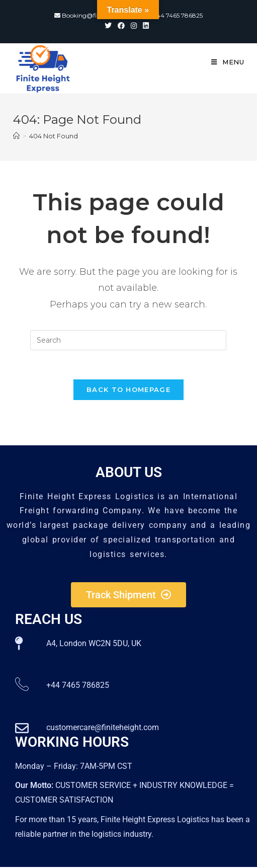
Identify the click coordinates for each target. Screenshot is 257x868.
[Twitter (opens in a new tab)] (110, 26)
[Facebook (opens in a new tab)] (121, 26)
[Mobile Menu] (228, 62)
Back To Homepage (128, 390)
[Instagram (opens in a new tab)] (134, 26)
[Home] (16, 136)
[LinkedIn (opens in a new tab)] (146, 26)
